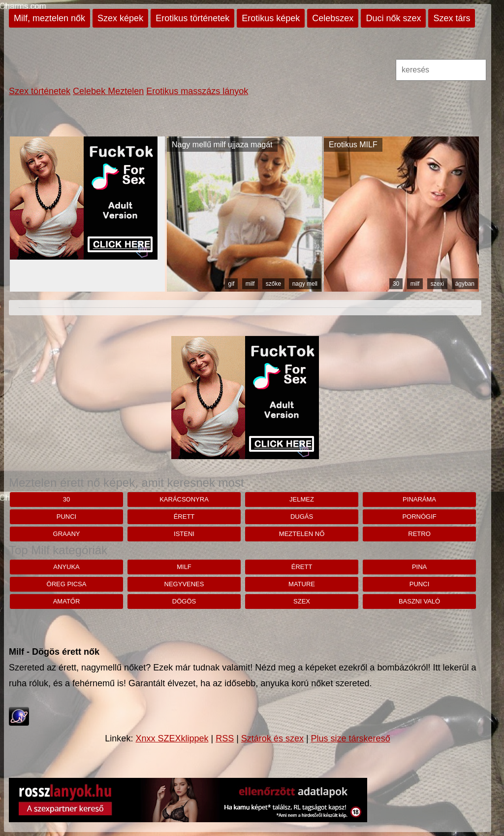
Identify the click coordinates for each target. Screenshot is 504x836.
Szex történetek (40, 91)
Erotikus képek (271, 18)
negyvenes (184, 584)
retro (419, 534)
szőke (273, 284)
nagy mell (305, 284)
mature (302, 584)
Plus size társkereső (351, 738)
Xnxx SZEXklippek (172, 738)
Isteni (184, 534)
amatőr (67, 601)
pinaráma (419, 499)
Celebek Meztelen (108, 91)
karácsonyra (184, 499)
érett (184, 517)
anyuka (66, 567)
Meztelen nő (302, 534)
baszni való (419, 601)
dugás (302, 517)
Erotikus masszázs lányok (197, 91)
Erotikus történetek (192, 18)
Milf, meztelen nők (49, 18)
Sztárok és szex (272, 738)
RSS (225, 738)
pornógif (419, 517)
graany (67, 534)
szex (302, 601)
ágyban (465, 284)
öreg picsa (67, 584)
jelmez (302, 499)
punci (66, 517)
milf (250, 284)
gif (232, 284)
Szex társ (452, 18)
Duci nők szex (393, 18)
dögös (184, 601)
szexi (437, 284)
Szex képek (120, 18)
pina (419, 567)
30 (396, 284)
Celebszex (333, 18)
